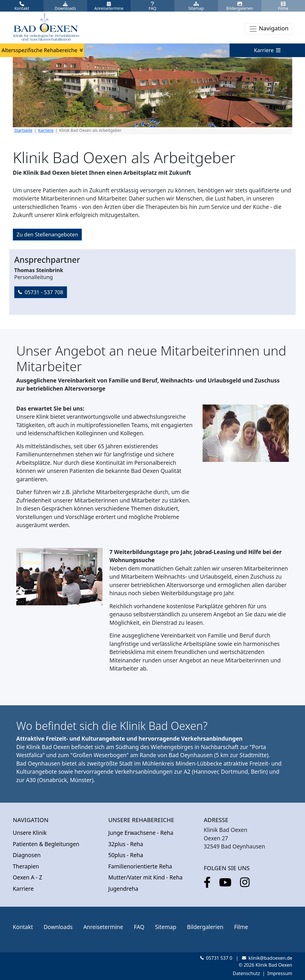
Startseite (23, 130)
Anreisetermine (103, 927)
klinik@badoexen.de (267, 958)
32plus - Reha (126, 844)
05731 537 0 (216, 958)
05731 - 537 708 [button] (41, 292)
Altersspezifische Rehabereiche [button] (42, 50)
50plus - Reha (126, 855)
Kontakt (23, 927)
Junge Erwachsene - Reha (141, 833)
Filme (241, 927)
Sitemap (166, 927)
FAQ (139, 927)
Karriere (46, 130)
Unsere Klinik (30, 833)
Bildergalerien (205, 927)
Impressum (280, 973)
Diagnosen (27, 855)
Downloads (58, 927)
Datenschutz (246, 973)
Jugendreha (123, 889)
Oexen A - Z (27, 877)
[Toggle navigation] (269, 29)
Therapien (26, 866)
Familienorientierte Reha (140, 866)
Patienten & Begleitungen (46, 844)
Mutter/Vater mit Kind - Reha (145, 877)
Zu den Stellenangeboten (47, 234)
